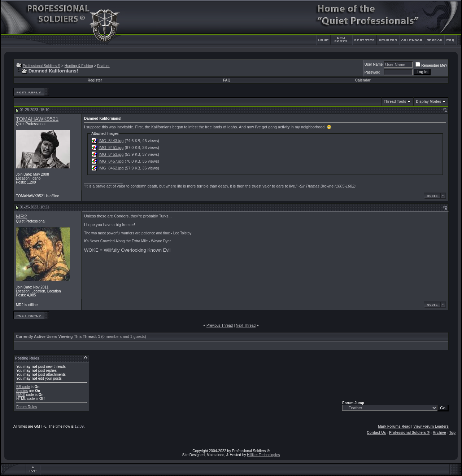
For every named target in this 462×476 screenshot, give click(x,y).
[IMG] (21, 395)
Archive (439, 433)
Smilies (22, 391)
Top (452, 433)
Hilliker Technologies (263, 455)
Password (372, 72)
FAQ (227, 80)
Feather (103, 66)
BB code (23, 387)
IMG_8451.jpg (111, 147)
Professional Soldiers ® (42, 66)
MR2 (21, 216)
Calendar (363, 80)
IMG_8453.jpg (111, 154)
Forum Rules (27, 407)
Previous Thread (220, 325)
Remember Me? (431, 65)
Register (95, 80)
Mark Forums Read (394, 426)
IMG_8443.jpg (111, 141)
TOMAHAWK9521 (37, 119)
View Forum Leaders (431, 426)
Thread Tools (395, 102)
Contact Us (376, 433)
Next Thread (246, 325)
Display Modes (428, 102)
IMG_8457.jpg (111, 161)
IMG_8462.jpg (111, 168)
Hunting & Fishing (79, 66)
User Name (374, 64)
